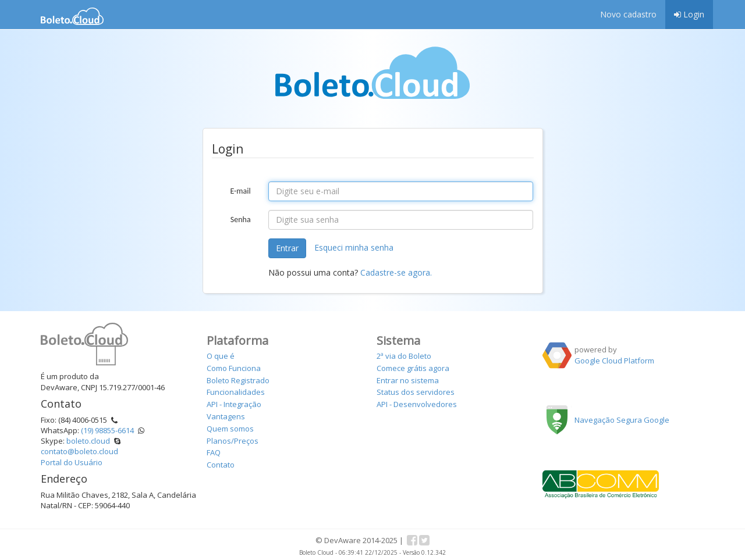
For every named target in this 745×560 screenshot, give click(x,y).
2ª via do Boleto (404, 356)
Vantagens (226, 416)
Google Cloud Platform (614, 361)
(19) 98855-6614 (107, 430)
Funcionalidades (236, 392)
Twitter (424, 540)
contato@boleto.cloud (79, 451)
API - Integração (234, 404)
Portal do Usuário (72, 462)
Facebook (412, 540)
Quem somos (230, 429)
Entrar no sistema (408, 380)
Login (689, 14)
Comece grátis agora (413, 368)
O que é (221, 356)
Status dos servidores (416, 392)
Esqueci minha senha (354, 247)
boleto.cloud (88, 441)
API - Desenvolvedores (417, 404)
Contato (221, 465)
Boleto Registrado (238, 380)
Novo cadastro (628, 14)
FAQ (214, 452)
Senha (241, 220)
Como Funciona (234, 368)
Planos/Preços (233, 441)
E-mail (240, 191)
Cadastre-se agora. (396, 272)
